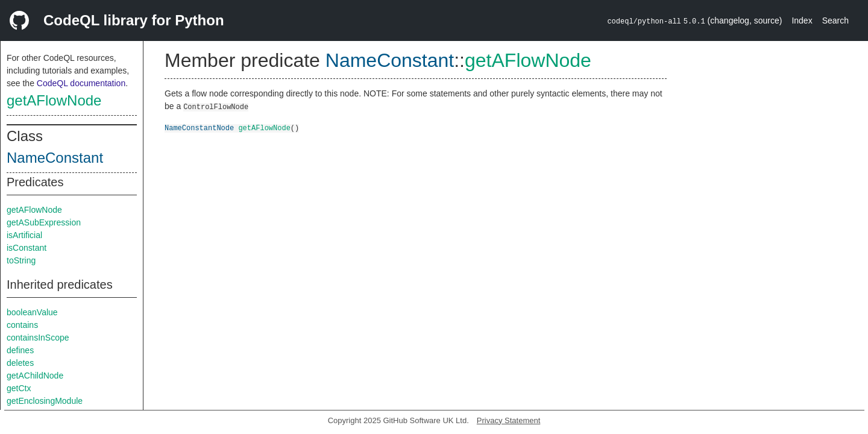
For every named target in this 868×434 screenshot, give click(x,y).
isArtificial (24, 235)
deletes (20, 363)
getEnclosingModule (45, 401)
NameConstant (55, 158)
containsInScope (38, 338)
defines (20, 350)
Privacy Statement (509, 420)
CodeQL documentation (81, 83)
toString (21, 260)
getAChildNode (35, 376)
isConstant (27, 248)
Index (802, 20)
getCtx (19, 388)
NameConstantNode (199, 127)
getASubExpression (44, 222)
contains (22, 325)
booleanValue (32, 312)
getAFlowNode (54, 100)
